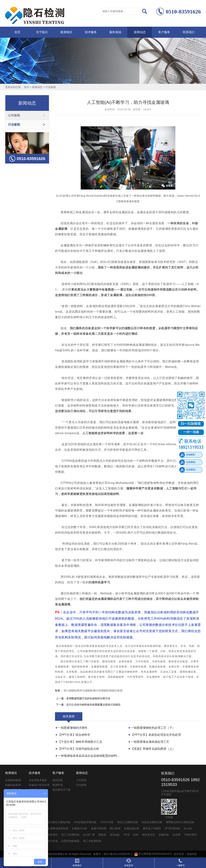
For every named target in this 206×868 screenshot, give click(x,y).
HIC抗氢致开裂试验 (85, 822)
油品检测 (85, 672)
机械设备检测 (157, 667)
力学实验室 (142, 661)
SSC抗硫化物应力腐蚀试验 (55, 822)
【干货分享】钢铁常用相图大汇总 (80, 742)
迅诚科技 (192, 854)
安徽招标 (164, 835)
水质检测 (72, 672)
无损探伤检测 (138, 667)
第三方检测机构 (70, 835)
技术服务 (91, 32)
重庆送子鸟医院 (152, 828)
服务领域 (115, 32)
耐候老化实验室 (178, 661)
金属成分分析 (79, 828)
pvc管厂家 (89, 835)
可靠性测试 (190, 835)
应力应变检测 (119, 667)
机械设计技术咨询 (39, 785)
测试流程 (58, 780)
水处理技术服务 (38, 780)
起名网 (176, 835)
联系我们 (189, 32)
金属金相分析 (132, 828)
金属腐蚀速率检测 (58, 828)
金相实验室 (126, 661)
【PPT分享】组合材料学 (74, 735)
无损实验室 (159, 661)
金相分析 (174, 667)
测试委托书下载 (61, 790)
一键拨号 (180, 863)
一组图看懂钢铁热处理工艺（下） (153, 728)
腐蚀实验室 (109, 661)
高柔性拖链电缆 (70, 841)
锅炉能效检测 (80, 667)
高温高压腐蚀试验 (152, 822)
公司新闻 (81, 780)
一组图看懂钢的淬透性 (73, 728)
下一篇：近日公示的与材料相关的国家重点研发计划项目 (88, 705)
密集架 (102, 835)
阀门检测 (115, 828)
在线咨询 (129, 863)
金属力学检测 (99, 828)
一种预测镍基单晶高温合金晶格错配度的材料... (89, 756)
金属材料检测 (13, 780)
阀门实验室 (92, 661)
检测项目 (66, 32)
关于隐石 (42, 32)
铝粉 (136, 835)
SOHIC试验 (107, 822)
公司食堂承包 (50, 841)
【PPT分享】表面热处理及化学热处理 (156, 735)
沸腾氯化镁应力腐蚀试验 (180, 822)
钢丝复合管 (149, 835)
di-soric (188, 828)
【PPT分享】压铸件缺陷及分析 (79, 749)
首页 (17, 32)
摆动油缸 (115, 835)
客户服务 (164, 32)
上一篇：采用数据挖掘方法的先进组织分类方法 (83, 698)
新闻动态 (140, 32)
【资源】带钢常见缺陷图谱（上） (153, 749)
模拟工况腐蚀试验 (128, 822)
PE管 (127, 835)
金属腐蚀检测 (99, 667)
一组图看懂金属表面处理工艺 (150, 742)
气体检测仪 (51, 835)
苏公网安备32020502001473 (153, 854)
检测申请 (58, 785)
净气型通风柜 (172, 828)
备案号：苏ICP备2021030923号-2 (113, 854)
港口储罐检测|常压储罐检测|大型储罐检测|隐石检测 (93, 690)
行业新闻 (51, 87)
